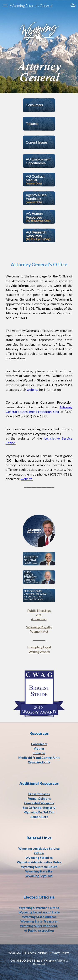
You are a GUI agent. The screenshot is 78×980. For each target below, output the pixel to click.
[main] (39, 372)
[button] (5, 6)
